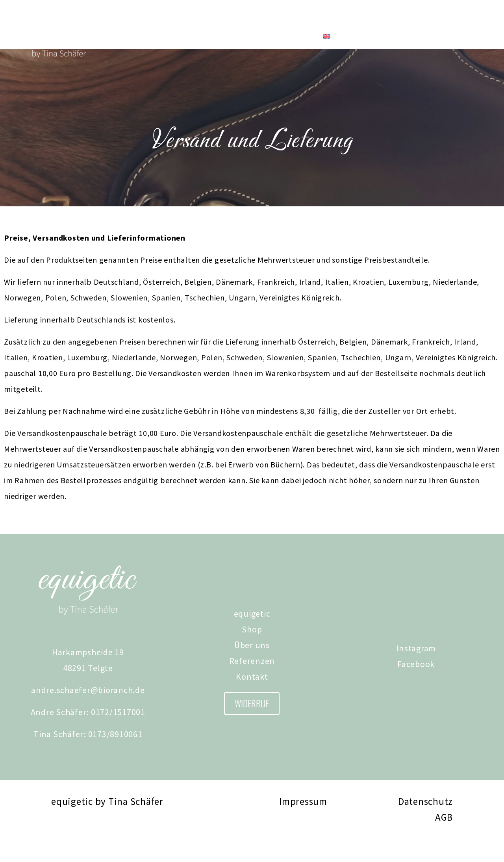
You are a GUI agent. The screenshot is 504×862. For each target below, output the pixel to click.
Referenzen (250, 36)
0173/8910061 (115, 757)
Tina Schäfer (165, 36)
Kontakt (295, 36)
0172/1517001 (118, 735)
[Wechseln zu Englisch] (327, 36)
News (209, 36)
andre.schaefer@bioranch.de (88, 713)
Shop (118, 36)
